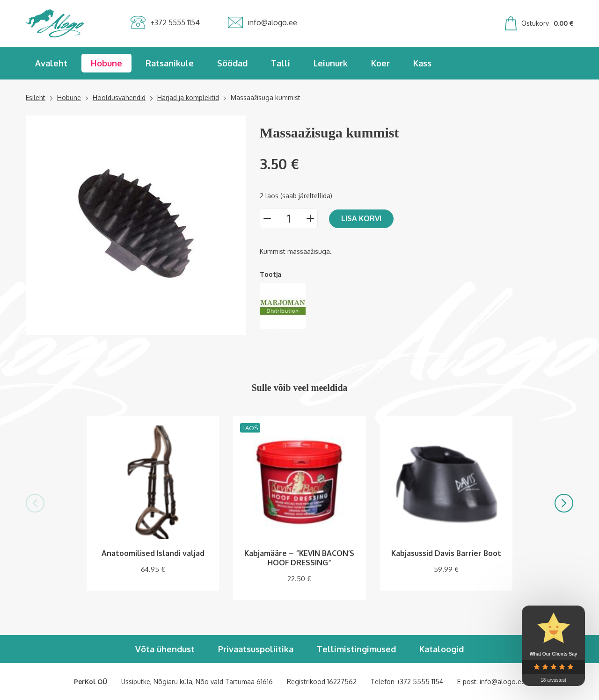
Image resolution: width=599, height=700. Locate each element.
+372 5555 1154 (420, 682)
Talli (281, 63)
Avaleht (51, 63)
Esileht (36, 97)
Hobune (106, 63)
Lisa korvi (361, 218)
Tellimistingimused (356, 649)
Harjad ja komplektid (188, 97)
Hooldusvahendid (119, 97)
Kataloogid (442, 649)
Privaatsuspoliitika (256, 649)
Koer (380, 63)
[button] (35, 503)
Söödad (232, 63)
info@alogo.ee (502, 682)
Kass (422, 63)
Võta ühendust (165, 649)
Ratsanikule (170, 63)
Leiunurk (331, 63)
